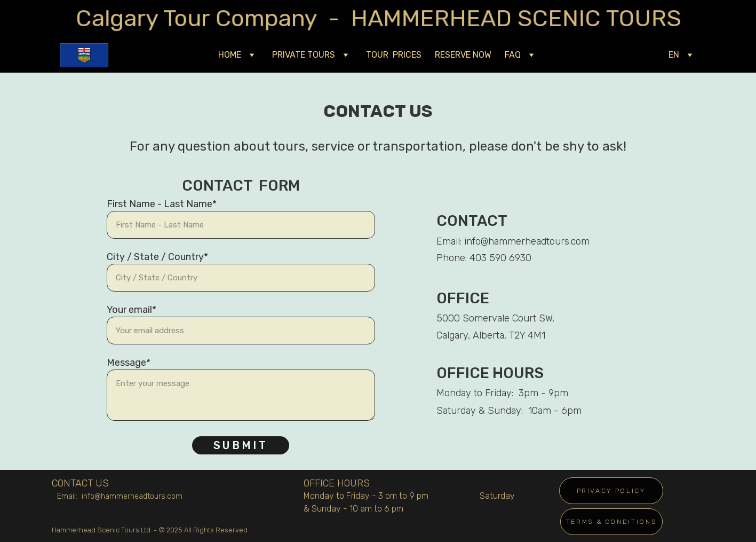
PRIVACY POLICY (611, 491)
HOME (230, 55)
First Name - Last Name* (162, 204)
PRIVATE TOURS (304, 55)
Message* (129, 363)
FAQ (513, 55)
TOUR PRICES (394, 55)
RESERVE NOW (463, 55)
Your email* (132, 310)
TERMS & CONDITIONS (611, 522)
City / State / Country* (157, 257)
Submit (241, 445)
